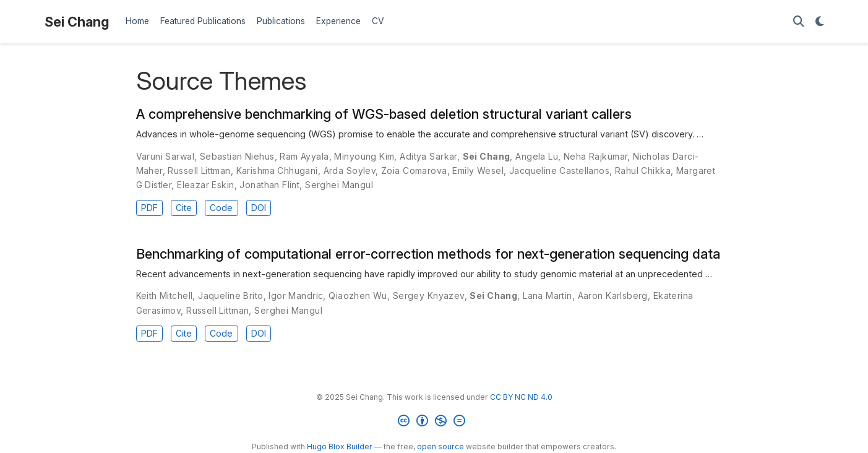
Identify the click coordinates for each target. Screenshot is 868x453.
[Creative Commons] (434, 422)
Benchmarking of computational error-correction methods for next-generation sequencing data (428, 254)
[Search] (799, 22)
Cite (184, 208)
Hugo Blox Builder (340, 447)
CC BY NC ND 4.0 (521, 397)
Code (221, 208)
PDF (149, 208)
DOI (259, 208)
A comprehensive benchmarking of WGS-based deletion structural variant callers (384, 114)
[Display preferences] (820, 22)
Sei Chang (77, 22)
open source (440, 447)
